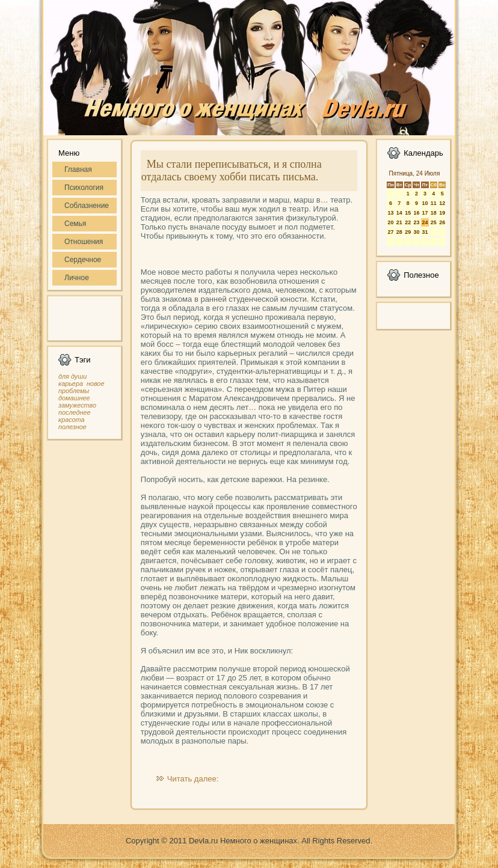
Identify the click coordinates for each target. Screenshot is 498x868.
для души (72, 376)
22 (408, 222)
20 (390, 222)
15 (408, 213)
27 (390, 232)
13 (390, 213)
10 (425, 203)
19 (442, 213)
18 (434, 213)
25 (434, 222)
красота (72, 420)
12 (442, 203)
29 (408, 232)
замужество (77, 405)
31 (425, 232)
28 (399, 232)
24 (425, 222)
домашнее (74, 398)
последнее (74, 412)
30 (416, 232)
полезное (72, 427)
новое (95, 384)
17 (425, 213)
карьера (71, 384)
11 (434, 203)
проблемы (74, 391)
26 (442, 222)
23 (416, 222)
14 (399, 213)
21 (399, 222)
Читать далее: (193, 779)
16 (416, 213)
